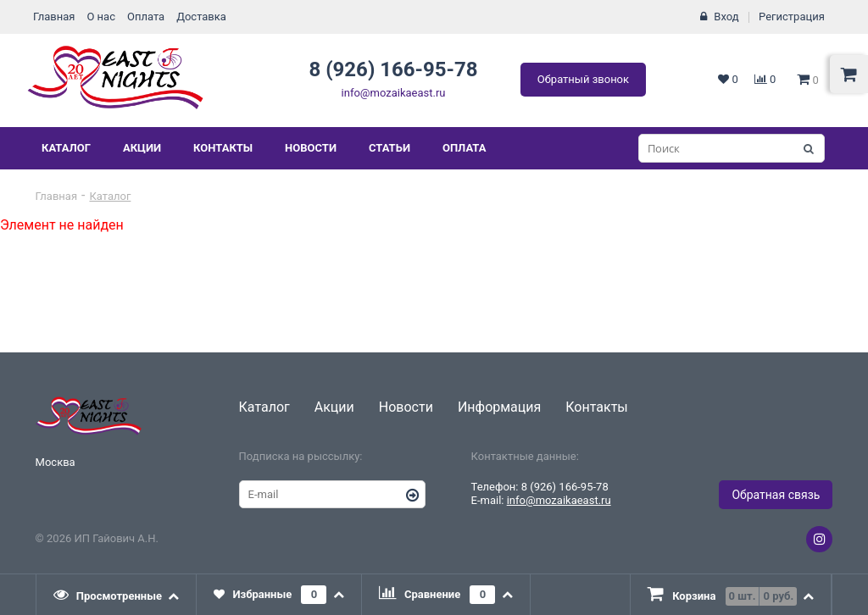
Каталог (66, 148)
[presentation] (117, 595)
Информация (499, 407)
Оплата (146, 17)
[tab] (117, 595)
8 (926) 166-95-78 (393, 69)
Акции (142, 148)
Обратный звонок (583, 79)
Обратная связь (776, 495)
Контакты (223, 148)
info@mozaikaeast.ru (394, 93)
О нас (101, 17)
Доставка (201, 17)
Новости (311, 148)
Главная (54, 17)
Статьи (389, 148)
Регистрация (792, 17)
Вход (726, 17)
